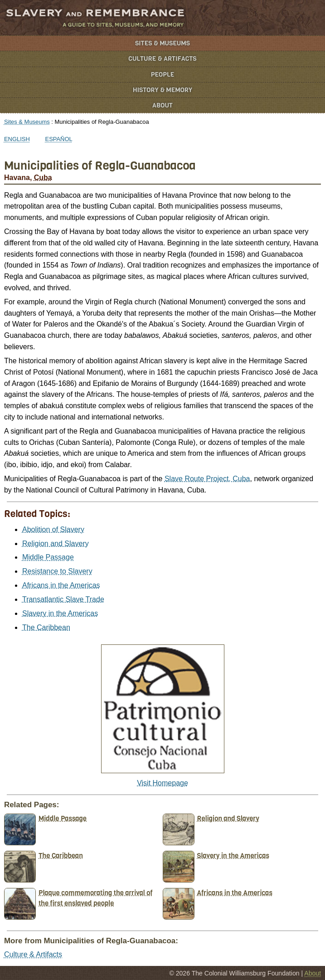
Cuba (43, 178)
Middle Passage (48, 557)
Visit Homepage (162, 783)
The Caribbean (46, 627)
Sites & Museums (162, 43)
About (162, 105)
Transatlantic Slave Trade (63, 599)
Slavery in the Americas (60, 613)
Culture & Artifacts (162, 59)
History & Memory (162, 90)
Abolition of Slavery (53, 529)
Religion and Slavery (56, 544)
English (17, 139)
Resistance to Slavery (57, 571)
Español (59, 139)
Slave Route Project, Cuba (207, 479)
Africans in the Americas (61, 585)
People (163, 75)
